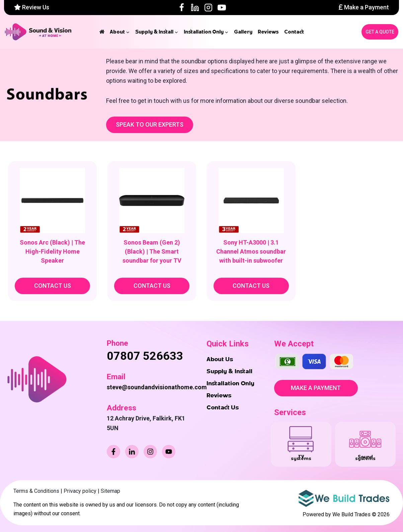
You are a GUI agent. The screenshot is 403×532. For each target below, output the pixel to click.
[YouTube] (222, 8)
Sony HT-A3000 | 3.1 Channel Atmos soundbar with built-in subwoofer (251, 251)
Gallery (243, 32)
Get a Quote (380, 32)
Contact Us (223, 407)
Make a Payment (364, 7)
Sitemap (110, 491)
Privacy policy (80, 491)
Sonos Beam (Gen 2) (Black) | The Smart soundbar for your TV (152, 251)
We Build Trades (351, 514)
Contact (294, 32)
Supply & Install (229, 371)
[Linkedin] (195, 8)
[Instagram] (208, 8)
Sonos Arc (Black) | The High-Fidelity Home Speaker (52, 251)
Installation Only (230, 383)
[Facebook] (182, 8)
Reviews (268, 32)
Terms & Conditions (36, 491)
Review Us (32, 7)
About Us (220, 359)
